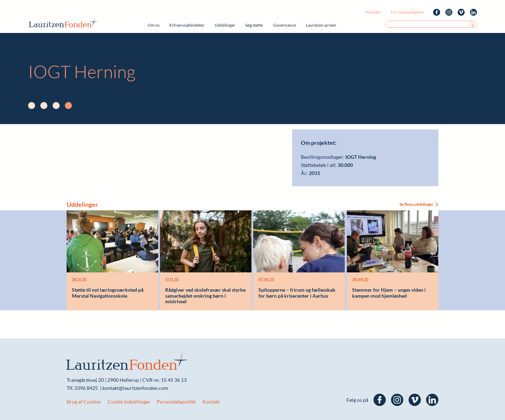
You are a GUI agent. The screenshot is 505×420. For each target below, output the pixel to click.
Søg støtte (254, 25)
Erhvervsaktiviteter (187, 25)
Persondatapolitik (176, 402)
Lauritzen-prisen (321, 25)
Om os (154, 25)
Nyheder (373, 12)
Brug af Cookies (84, 402)
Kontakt (211, 402)
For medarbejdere (408, 12)
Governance (285, 25)
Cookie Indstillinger (129, 402)
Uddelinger (225, 25)
